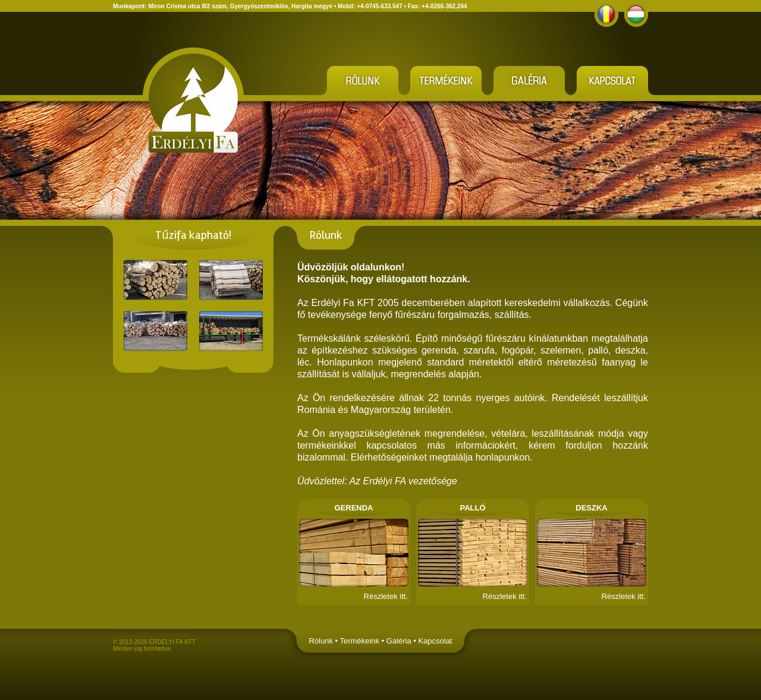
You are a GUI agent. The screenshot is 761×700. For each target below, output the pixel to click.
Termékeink (359, 641)
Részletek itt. (386, 596)
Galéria (399, 641)
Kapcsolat (435, 641)
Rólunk (320, 641)
